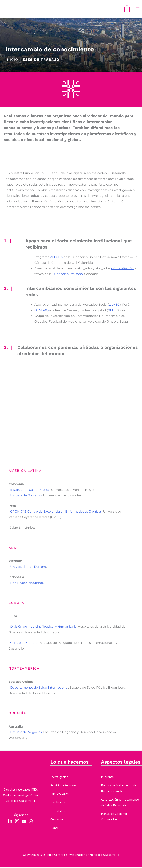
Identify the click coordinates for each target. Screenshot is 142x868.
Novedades (57, 812)
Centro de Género (24, 644)
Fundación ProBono (68, 275)
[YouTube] (24, 822)
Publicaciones (59, 795)
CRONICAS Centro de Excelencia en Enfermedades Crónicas (56, 512)
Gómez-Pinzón (122, 269)
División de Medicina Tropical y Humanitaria (43, 628)
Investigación (59, 778)
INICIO (12, 61)
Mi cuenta (107, 778)
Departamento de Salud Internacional (39, 688)
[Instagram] (17, 822)
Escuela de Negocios (26, 733)
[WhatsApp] (31, 822)
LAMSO (114, 306)
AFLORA (56, 258)
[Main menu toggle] (138, 10)
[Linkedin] (10, 822)
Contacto (57, 820)
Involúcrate (58, 803)
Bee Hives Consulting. (27, 584)
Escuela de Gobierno (26, 496)
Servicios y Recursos (63, 786)
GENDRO (41, 311)
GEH (111, 311)
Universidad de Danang (28, 568)
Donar (54, 829)
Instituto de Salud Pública (30, 491)
